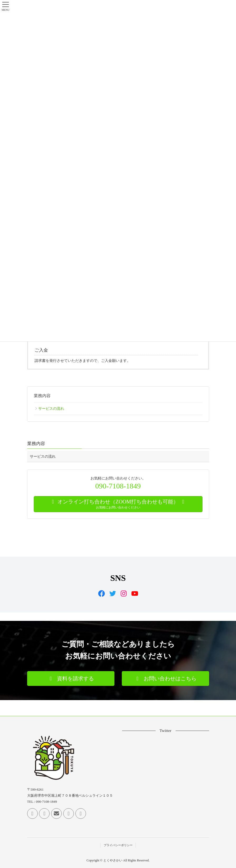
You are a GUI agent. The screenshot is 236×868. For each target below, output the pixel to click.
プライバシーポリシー (118, 845)
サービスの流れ (51, 409)
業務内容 (42, 396)
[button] (71, 679)
